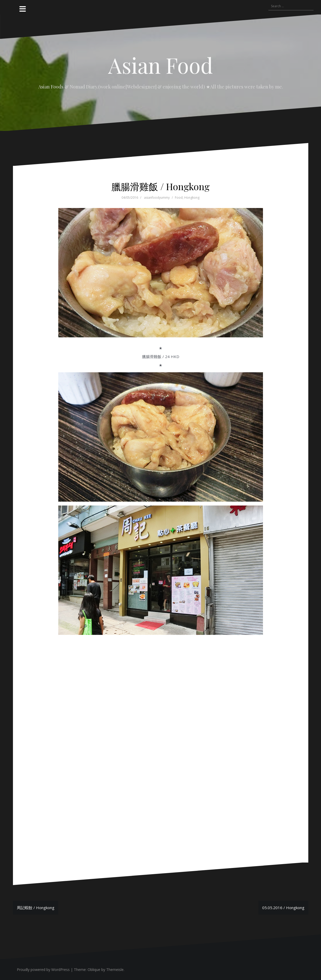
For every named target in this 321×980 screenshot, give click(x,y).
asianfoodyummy (157, 198)
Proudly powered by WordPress (43, 970)
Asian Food (160, 65)
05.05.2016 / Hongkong (283, 908)
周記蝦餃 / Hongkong (36, 908)
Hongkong (192, 198)
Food (179, 198)
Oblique (94, 970)
